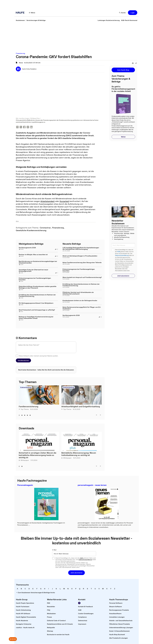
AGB (119, 252)
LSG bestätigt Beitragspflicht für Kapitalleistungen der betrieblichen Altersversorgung (81, 249)
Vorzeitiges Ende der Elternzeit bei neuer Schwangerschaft (33, 271)
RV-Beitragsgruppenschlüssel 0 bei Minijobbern (36, 303)
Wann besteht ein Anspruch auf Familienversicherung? (82, 278)
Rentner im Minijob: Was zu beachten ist (33, 255)
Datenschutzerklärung (122, 255)
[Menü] (32, 13)
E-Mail (54, 550)
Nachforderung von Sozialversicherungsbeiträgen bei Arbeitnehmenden (38, 262)
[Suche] (122, 13)
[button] (133, 13)
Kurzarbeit (64, 201)
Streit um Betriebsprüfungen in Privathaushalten (80, 256)
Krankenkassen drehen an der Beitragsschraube (80, 301)
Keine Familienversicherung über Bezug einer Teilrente (82, 263)
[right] (100, 415)
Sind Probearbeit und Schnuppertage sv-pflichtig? (37, 310)
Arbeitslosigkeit (48, 201)
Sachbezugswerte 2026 (27, 248)
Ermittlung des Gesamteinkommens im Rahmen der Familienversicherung (37, 296)
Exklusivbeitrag (26, 388)
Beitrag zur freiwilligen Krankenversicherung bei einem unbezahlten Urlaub (36, 318)
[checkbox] (17, 356)
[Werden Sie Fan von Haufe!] (79, 603)
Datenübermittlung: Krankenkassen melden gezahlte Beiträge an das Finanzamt (38, 287)
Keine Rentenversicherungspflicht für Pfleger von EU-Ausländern (82, 308)
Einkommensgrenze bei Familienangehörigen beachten (35, 279)
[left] (97, 415)
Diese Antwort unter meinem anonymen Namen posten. (39, 356)
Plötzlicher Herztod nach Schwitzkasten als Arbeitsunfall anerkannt (78, 293)
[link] (20, 20)
